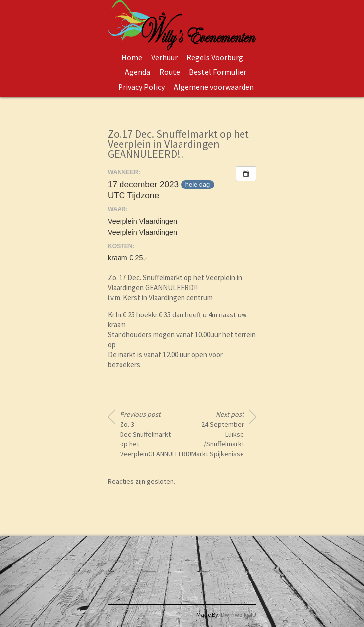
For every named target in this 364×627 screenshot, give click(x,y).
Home (132, 57)
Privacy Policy (141, 87)
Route (170, 72)
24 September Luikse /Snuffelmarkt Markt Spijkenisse (218, 434)
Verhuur (164, 57)
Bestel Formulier (218, 72)
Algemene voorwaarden (214, 87)
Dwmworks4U (239, 614)
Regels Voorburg (215, 57)
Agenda (138, 72)
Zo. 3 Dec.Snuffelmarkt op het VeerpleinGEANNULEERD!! (147, 434)
